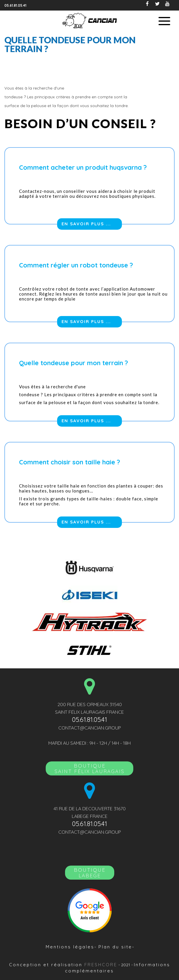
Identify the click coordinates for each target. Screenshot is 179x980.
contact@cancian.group (90, 728)
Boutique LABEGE (90, 873)
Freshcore (101, 965)
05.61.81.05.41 (15, 5)
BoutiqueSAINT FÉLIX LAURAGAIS (90, 768)
